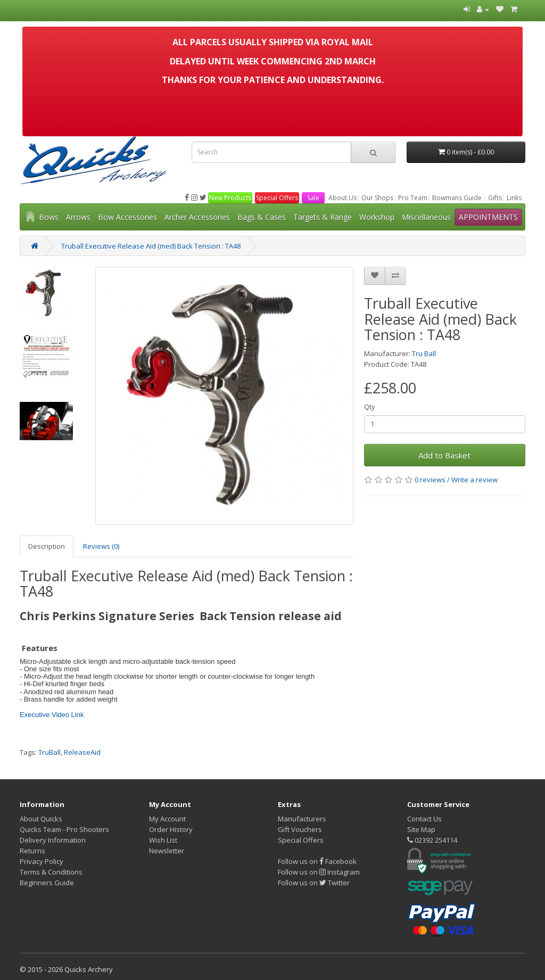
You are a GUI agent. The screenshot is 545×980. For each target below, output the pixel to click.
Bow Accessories (127, 217)
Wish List (163, 840)
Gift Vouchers (300, 829)
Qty (369, 407)
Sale (313, 198)
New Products (230, 198)
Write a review (474, 480)
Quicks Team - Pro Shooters (64, 829)
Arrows (78, 217)
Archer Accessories (197, 217)
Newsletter (167, 851)
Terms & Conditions (51, 872)
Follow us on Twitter (314, 883)
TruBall (49, 752)
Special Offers (277, 198)
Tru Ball (424, 353)
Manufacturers (302, 819)
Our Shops (377, 198)
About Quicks (41, 819)
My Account (167, 819)
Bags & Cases (262, 217)
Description (47, 546)
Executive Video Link (52, 715)
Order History (171, 829)
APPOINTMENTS (488, 217)
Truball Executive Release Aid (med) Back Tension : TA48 (151, 246)
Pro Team (413, 198)
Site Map (421, 829)
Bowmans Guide (457, 198)
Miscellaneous (426, 217)
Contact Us (424, 819)
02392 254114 (432, 840)
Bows (49, 217)
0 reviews (430, 480)
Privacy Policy (42, 861)
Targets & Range (323, 217)
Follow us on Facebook (317, 861)
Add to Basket (444, 455)
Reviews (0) (101, 546)
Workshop (377, 217)
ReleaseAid (82, 752)
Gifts (495, 198)
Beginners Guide (47, 883)
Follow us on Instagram (319, 872)
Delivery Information (53, 840)
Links (514, 198)
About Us (342, 198)
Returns (32, 851)
